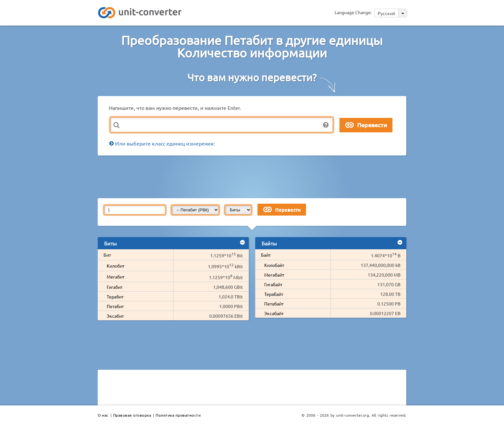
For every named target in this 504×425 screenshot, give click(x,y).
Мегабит (116, 277)
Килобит (116, 266)
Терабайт (274, 294)
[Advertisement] (254, 176)
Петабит (115, 306)
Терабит (115, 297)
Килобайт (274, 265)
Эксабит (115, 316)
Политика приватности (178, 415)
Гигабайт (273, 284)
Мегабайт (274, 275)
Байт (266, 255)
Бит (107, 255)
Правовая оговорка (132, 415)
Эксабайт (274, 313)
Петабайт (274, 304)
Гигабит (115, 287)
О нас (103, 415)
